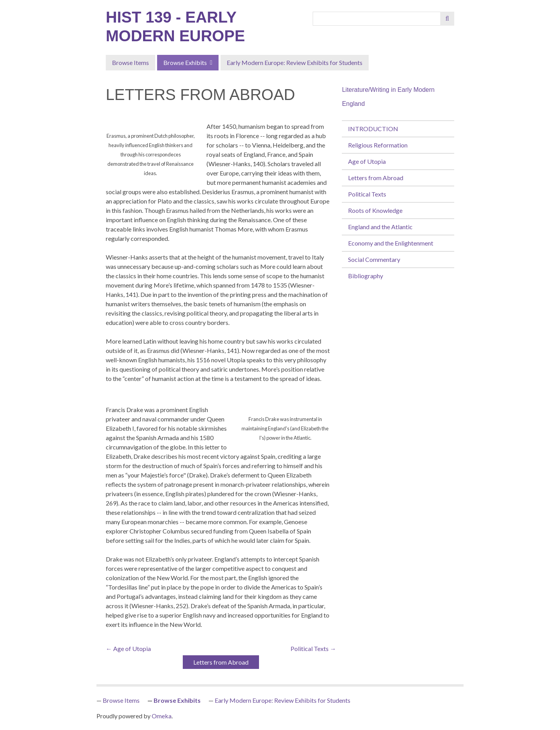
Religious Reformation (378, 145)
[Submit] (447, 19)
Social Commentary (374, 259)
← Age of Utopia (128, 648)
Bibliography (366, 276)
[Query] (377, 19)
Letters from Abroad (376, 178)
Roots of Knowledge (375, 210)
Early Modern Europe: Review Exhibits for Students (295, 62)
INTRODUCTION (373, 129)
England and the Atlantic (380, 227)
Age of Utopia (367, 161)
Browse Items (130, 62)
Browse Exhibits (185, 62)
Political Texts (367, 194)
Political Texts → (313, 648)
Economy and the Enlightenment (391, 243)
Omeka (162, 716)
